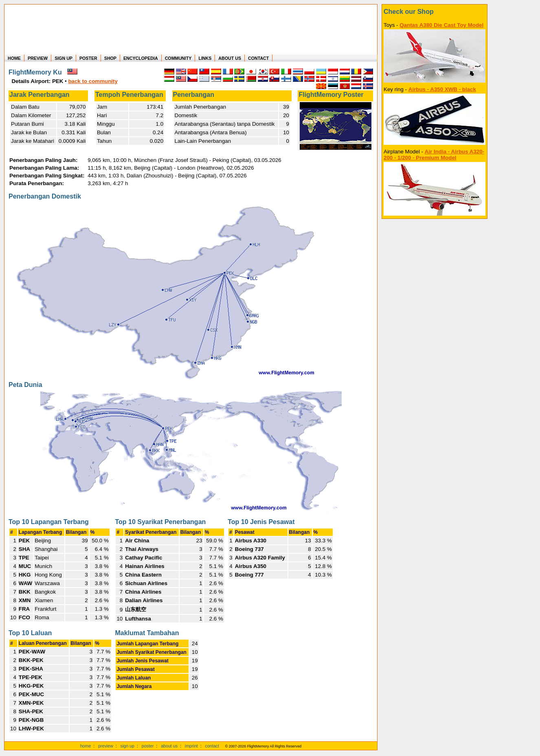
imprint (191, 746)
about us (169, 746)
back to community (93, 81)
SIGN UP (64, 58)
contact (212, 746)
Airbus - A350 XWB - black (442, 89)
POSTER (88, 58)
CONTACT (258, 58)
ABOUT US (230, 58)
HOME (14, 58)
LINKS (205, 58)
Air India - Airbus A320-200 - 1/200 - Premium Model (434, 155)
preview (106, 746)
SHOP (110, 58)
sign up (127, 746)
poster (148, 746)
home (86, 746)
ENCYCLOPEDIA (141, 58)
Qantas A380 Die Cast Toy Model (441, 25)
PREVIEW (38, 58)
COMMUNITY (178, 58)
